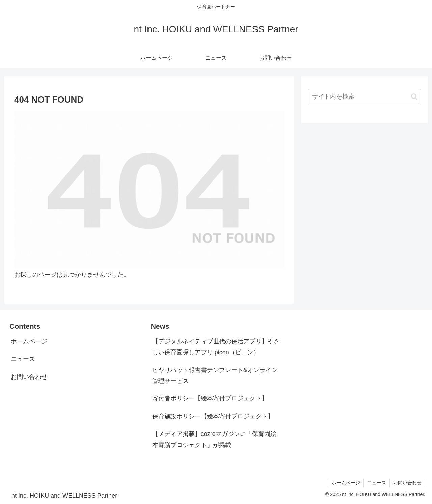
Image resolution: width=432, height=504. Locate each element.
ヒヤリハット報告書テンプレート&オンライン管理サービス (215, 375)
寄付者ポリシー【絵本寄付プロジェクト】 (210, 398)
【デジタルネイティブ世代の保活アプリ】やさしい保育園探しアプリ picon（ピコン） (216, 347)
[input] (364, 97)
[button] (414, 97)
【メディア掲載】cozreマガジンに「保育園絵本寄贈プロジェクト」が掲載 (214, 439)
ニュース (23, 359)
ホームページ (29, 341)
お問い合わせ (29, 377)
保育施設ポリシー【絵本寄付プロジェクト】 (213, 416)
